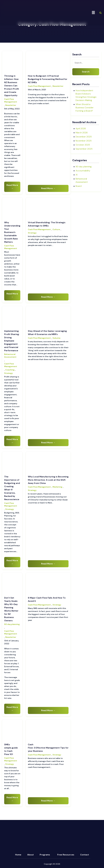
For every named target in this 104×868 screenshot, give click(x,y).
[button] (93, 13)
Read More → (12, 187)
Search (86, 72)
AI (77, 175)
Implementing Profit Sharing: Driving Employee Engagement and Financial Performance (12, 341)
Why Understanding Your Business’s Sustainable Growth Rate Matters (12, 232)
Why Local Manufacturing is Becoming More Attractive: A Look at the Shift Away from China (48, 480)
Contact (85, 855)
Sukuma (56, 338)
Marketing (57, 487)
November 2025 (84, 141)
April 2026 (81, 129)
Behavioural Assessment (10, 356)
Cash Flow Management (11, 100)
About (30, 855)
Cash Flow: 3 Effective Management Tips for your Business (48, 748)
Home (18, 855)
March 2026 (82, 133)
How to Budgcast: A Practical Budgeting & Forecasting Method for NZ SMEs (48, 79)
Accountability (83, 171)
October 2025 (83, 145)
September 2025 (84, 149)
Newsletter (11, 105)
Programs (45, 855)
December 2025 (84, 137)
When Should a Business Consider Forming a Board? (85, 108)
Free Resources (66, 855)
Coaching (10, 370)
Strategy (32, 233)
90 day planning (12, 624)
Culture (56, 229)
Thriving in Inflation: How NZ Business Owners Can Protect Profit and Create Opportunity (12, 86)
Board (79, 186)
